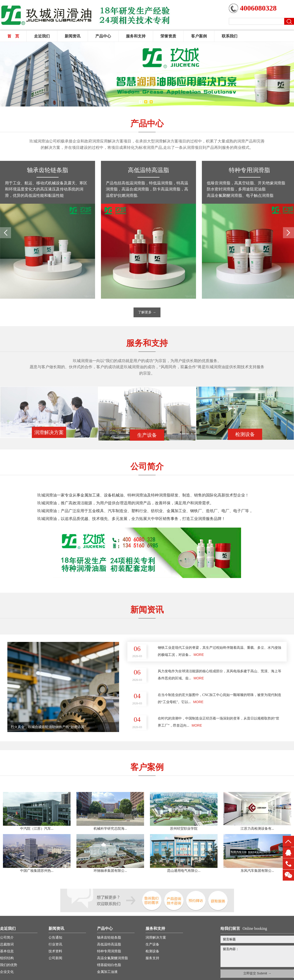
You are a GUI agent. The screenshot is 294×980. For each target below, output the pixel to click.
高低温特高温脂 (148, 170)
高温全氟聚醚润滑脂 (112, 958)
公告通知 (55, 938)
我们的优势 (9, 965)
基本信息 (7, 951)
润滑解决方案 (156, 938)
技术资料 (55, 951)
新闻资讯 (73, 36)
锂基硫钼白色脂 (109, 965)
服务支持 (152, 958)
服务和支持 (136, 36)
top (288, 841)
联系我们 (230, 36)
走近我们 (42, 36)
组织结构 (7, 958)
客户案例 (199, 36)
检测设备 (152, 951)
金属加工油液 (107, 972)
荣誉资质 (168, 36)
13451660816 (288, 864)
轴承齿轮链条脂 (48, 170)
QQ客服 (288, 853)
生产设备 (152, 944)
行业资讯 (55, 944)
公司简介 (7, 938)
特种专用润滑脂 (249, 170)
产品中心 (103, 36)
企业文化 (7, 972)
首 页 (13, 36)
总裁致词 (7, 944)
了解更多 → (147, 312)
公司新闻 (55, 958)
